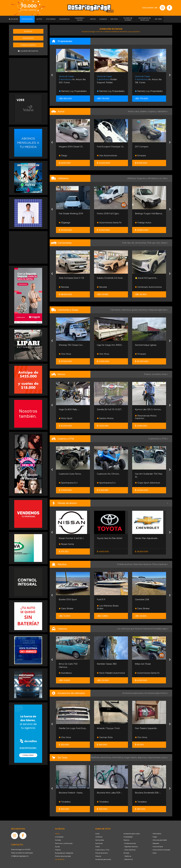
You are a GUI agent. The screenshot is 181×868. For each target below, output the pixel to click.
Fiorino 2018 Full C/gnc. (108, 214)
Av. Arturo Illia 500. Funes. (72, 80)
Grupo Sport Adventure (148, 483)
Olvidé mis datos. (28, 51)
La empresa (59, 837)
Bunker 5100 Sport (68, 599)
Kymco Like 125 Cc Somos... (148, 409)
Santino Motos (105, 418)
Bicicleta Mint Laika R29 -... (110, 793)
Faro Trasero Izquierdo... (146, 728)
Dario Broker (66, 609)
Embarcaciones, (125, 564)
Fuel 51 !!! (101, 599)
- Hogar (154, 837)
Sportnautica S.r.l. (68, 483)
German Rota (105, 737)
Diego (63, 156)
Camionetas (100, 840)
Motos (97, 847)
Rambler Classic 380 (107, 664)
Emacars (140, 156)
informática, (118, 758)
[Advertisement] (28, 74)
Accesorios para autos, (133, 693)
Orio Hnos (65, 354)
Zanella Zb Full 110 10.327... (110, 409)
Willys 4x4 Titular (143, 664)
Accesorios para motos (155, 693)
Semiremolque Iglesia (146, 345)
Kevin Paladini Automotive (111, 673)
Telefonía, (96, 758)
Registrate (28, 38)
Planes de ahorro (102, 853)
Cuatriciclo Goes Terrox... (70, 474)
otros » (165, 758)
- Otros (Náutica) (130, 850)
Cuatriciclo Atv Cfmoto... (109, 474)
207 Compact (142, 147)
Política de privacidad (63, 856)
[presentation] (52, 75)
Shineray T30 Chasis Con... (71, 345)
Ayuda (57, 847)
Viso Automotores (107, 156)
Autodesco (65, 673)
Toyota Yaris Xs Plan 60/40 (110, 538)
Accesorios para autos (103, 859)
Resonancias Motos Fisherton (146, 417)
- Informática (156, 834)
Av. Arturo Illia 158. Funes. (148, 80)
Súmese (58, 840)
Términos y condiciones (64, 843)
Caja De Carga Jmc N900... (110, 345)
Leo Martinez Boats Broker (108, 607)
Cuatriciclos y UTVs (102, 850)
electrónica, (106, 758)
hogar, (127, 758)
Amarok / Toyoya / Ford (108, 728)
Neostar (64, 287)
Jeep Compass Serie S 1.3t (71, 278)
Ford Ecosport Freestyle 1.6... (111, 147)
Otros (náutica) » (160, 564)
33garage (64, 223)
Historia (58, 850)
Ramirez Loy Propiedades (73, 91)
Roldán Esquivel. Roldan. (107, 80)
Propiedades (128, 837)
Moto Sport (66, 418)
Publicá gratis (28, 45)
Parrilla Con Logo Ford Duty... (73, 728)
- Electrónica (128, 859)
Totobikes (65, 802)
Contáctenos (60, 859)
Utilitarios (99, 837)
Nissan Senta (66, 544)
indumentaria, (154, 758)
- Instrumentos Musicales (161, 850)
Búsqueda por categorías (64, 853)
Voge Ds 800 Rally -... (69, 409)
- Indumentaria (157, 847)
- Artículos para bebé (159, 840)
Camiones (99, 843)
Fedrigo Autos (143, 223)
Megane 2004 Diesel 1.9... (71, 147)
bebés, (134, 758)
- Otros (154, 853)
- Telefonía (127, 856)
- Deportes (155, 843)
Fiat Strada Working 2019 (71, 214)
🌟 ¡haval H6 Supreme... (146, 278)
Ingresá (28, 31)
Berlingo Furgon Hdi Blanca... (149, 214)
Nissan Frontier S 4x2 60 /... (72, 538)
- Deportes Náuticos (131, 847)
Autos (97, 834)
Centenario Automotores (148, 287)
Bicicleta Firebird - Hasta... (71, 793)
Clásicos (98, 856)
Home (57, 834)
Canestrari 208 (142, 599)
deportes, (143, 758)
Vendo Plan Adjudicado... (147, 538)
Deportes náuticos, (143, 564)
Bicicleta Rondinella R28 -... (148, 793)
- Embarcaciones (130, 843)
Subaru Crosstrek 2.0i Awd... (110, 278)
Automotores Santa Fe (109, 223)
